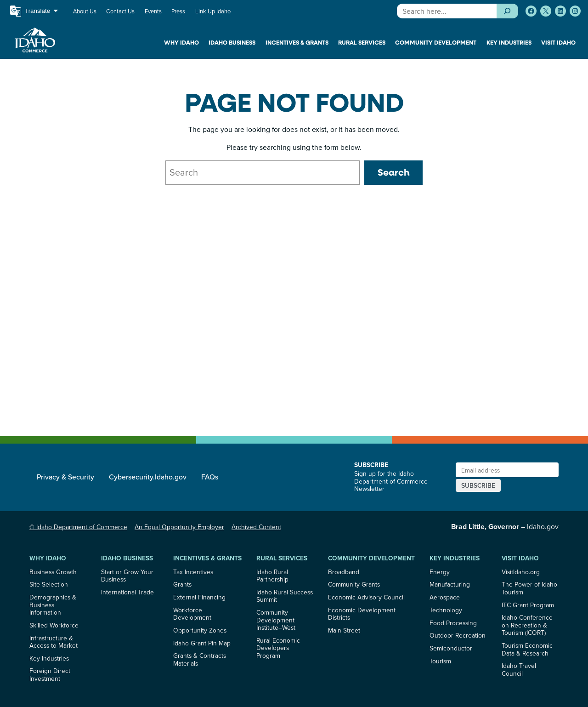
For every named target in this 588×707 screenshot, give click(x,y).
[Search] (507, 11)
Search (393, 172)
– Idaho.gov (505, 526)
